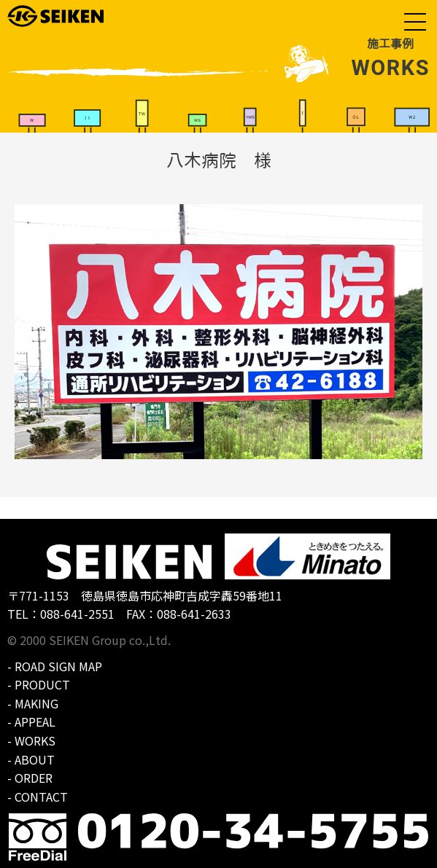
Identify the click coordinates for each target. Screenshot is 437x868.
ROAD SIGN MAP (58, 666)
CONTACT (41, 797)
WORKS (35, 740)
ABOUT (35, 759)
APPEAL (35, 722)
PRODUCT (42, 684)
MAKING (36, 703)
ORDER (34, 778)
